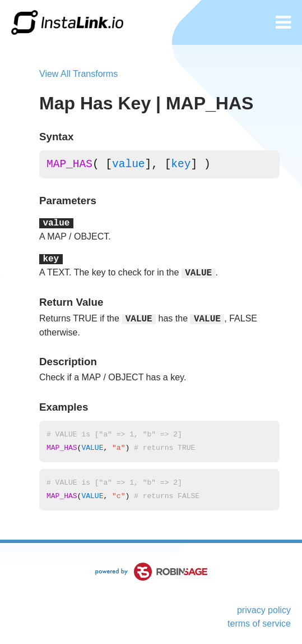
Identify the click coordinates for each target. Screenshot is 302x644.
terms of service (259, 624)
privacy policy (264, 610)
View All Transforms (78, 74)
